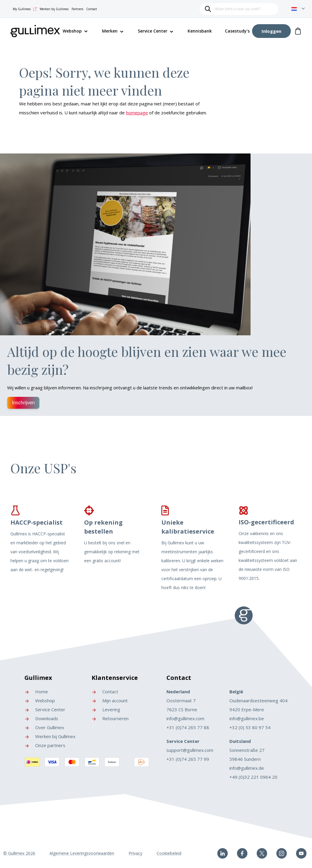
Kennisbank (200, 31)
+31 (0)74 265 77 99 (188, 759)
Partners (77, 9)
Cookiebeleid (169, 853)
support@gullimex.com (190, 750)
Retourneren (110, 718)
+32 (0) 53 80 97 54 (250, 727)
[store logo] (35, 30)
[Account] (271, 31)
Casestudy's (237, 31)
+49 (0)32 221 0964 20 (253, 777)
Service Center (153, 31)
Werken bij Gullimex (54, 9)
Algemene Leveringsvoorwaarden (82, 853)
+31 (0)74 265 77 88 (188, 727)
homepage (137, 113)
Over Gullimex (44, 727)
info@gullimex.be (247, 718)
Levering (106, 709)
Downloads (41, 718)
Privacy (135, 853)
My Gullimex (25, 9)
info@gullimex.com (185, 718)
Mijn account (110, 700)
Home (36, 692)
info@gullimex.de (247, 768)
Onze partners (45, 745)
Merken (110, 31)
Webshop (40, 700)
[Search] (208, 9)
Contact (92, 9)
